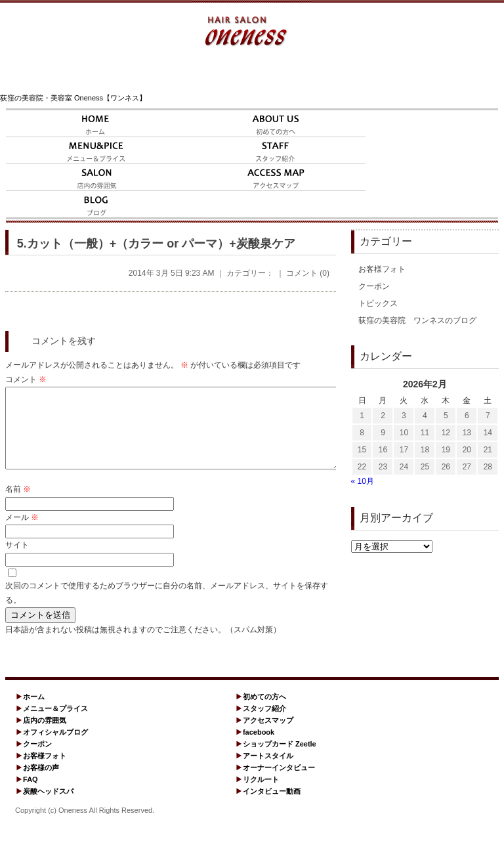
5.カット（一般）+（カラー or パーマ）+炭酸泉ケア (156, 244)
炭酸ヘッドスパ (48, 807)
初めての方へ (264, 712)
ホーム (34, 712)
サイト (17, 561)
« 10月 (363, 481)
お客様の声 (41, 783)
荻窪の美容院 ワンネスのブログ (417, 320)
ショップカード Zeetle (280, 760)
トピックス (378, 303)
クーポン (374, 286)
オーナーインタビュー (279, 783)
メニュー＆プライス (55, 724)
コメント (26, 379)
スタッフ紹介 (264, 724)
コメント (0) (308, 273)
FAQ (31, 795)
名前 (18, 505)
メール (22, 533)
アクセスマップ (268, 736)
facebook (259, 748)
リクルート (261, 795)
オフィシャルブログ (55, 748)
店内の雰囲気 (45, 736)
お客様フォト (382, 269)
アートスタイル (268, 771)
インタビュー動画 (272, 807)
